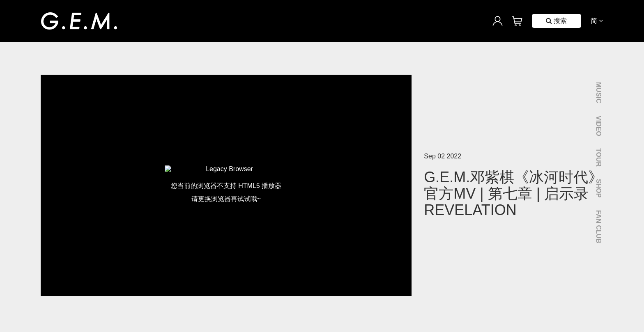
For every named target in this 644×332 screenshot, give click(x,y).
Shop (599, 188)
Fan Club (599, 227)
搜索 (556, 21)
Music (599, 93)
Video (599, 126)
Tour (599, 157)
